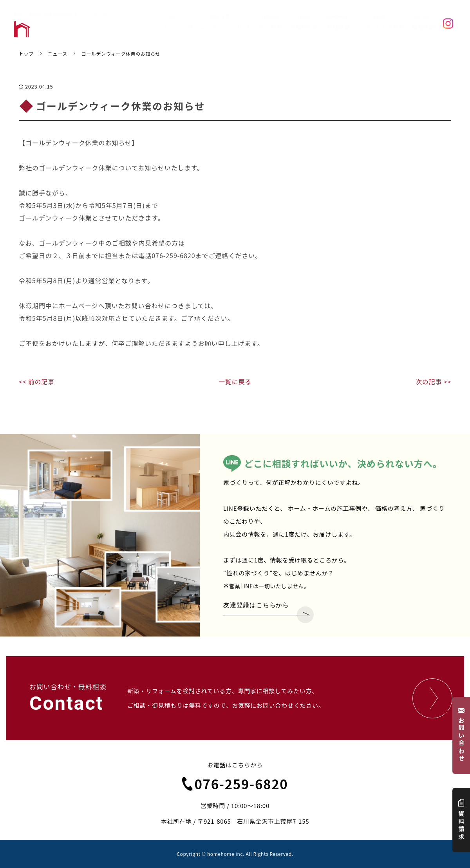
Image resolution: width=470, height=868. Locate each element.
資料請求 (462, 820)
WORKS (271, 22)
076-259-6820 (235, 784)
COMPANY (338, 22)
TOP (172, 22)
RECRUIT (424, 22)
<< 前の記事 (37, 382)
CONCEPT (220, 22)
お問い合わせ (462, 735)
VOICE (304, 22)
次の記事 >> (433, 382)
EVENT (381, 22)
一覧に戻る (235, 382)
